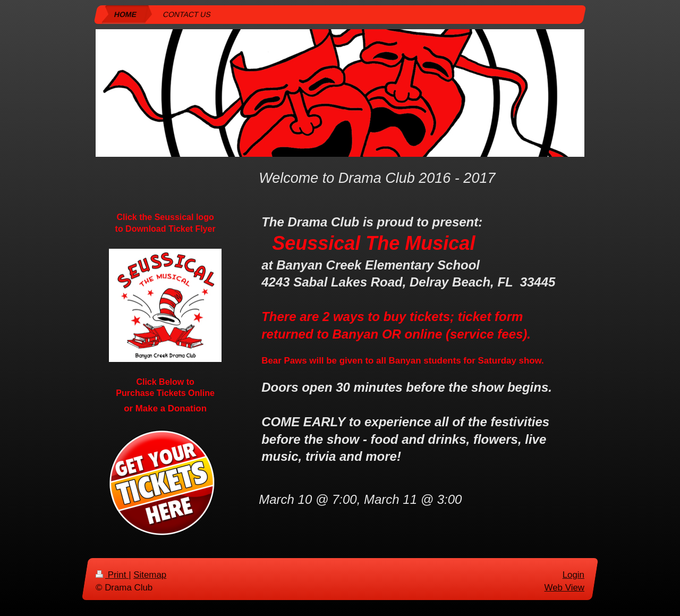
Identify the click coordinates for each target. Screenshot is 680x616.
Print (112, 575)
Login (573, 575)
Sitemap (150, 575)
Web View (564, 587)
